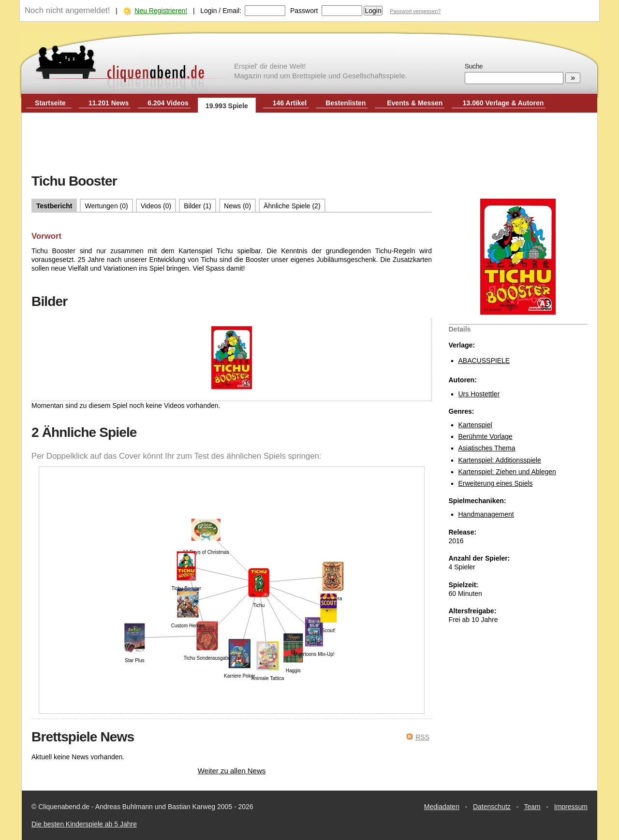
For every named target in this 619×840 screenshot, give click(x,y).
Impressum (571, 807)
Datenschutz (492, 807)
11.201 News (109, 103)
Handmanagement (486, 514)
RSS (422, 737)
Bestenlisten (346, 103)
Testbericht (54, 206)
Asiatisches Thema (487, 448)
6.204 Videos (168, 103)
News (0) (237, 206)
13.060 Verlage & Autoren (503, 103)
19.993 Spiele (227, 106)
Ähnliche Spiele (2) (292, 206)
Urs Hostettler (479, 394)
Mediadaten (442, 807)
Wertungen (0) (106, 206)
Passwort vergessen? (415, 11)
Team (532, 807)
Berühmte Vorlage (486, 436)
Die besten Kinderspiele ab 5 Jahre (84, 824)
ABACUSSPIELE (484, 361)
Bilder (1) (198, 206)
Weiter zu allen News (232, 771)
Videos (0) (156, 206)
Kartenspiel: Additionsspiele (500, 460)
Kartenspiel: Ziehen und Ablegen (507, 472)
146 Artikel (290, 103)
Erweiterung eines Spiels (496, 483)
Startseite (50, 103)
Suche (474, 66)
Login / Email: (221, 11)
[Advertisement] (309, 144)
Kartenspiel (475, 425)
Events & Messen (415, 103)
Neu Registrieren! (161, 11)
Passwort (304, 11)
